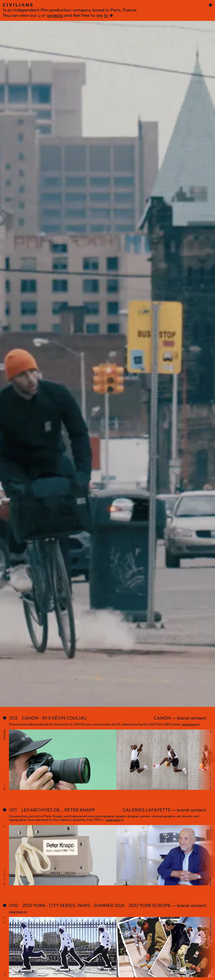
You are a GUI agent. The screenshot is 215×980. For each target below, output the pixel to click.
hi (106, 15)
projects (55, 15)
